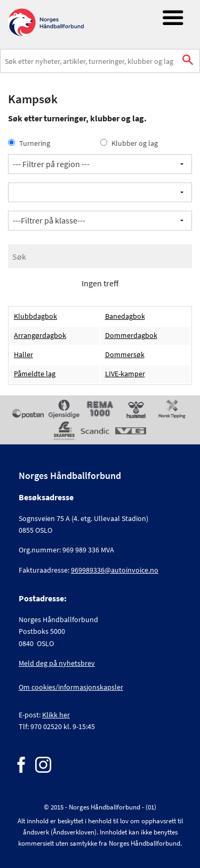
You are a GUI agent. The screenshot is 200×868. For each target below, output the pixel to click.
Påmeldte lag (35, 374)
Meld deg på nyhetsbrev (57, 663)
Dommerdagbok (131, 336)
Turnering (29, 143)
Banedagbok (125, 316)
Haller (23, 355)
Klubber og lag (129, 143)
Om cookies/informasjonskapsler (71, 687)
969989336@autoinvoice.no (115, 570)
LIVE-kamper (125, 374)
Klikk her (56, 715)
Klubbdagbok (35, 316)
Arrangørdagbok (40, 336)
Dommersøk (125, 355)
